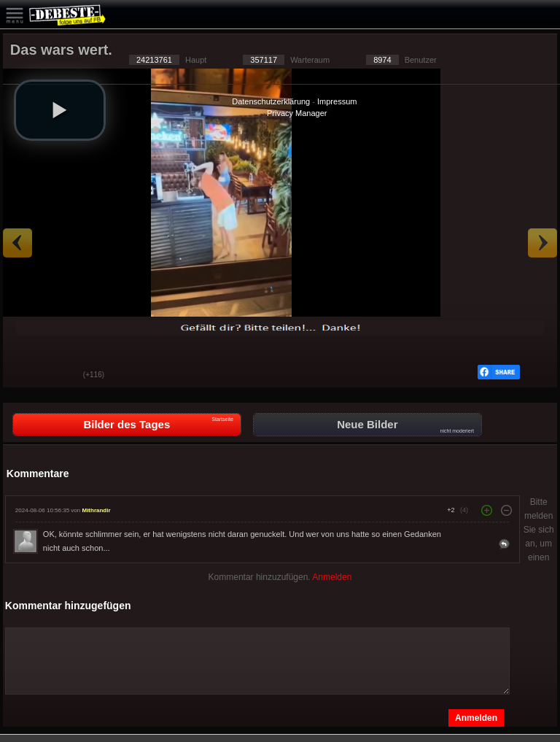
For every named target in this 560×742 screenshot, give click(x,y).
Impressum (337, 101)
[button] (60, 110)
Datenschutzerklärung (271, 101)
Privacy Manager (297, 113)
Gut (25, 376)
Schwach (61, 376)
